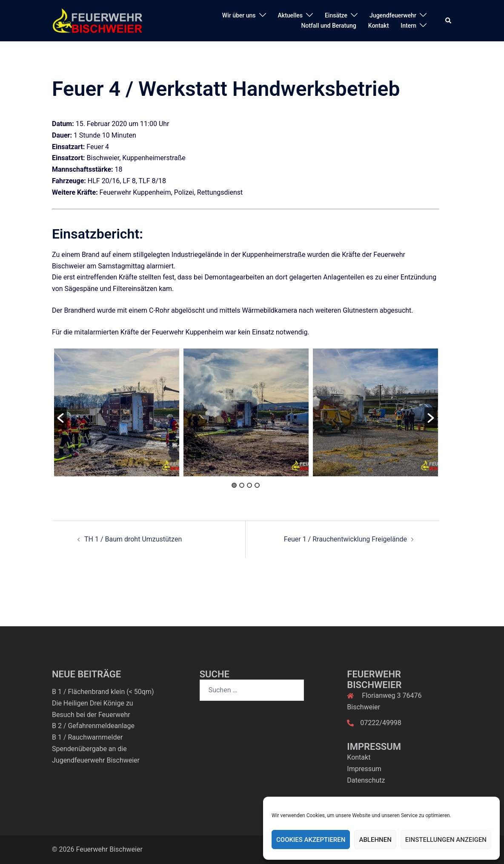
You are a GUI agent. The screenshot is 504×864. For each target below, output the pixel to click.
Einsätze (336, 15)
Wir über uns (239, 15)
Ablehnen (375, 840)
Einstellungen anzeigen (446, 840)
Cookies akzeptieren (311, 840)
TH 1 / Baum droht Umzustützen (133, 539)
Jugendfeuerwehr (393, 15)
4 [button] (257, 485)
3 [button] (249, 485)
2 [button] (242, 485)
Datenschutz (366, 780)
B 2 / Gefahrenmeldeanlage (93, 726)
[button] (449, 20)
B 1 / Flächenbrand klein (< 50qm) (103, 692)
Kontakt (379, 26)
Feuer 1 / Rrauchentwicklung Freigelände (345, 539)
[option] (117, 412)
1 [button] (234, 485)
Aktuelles (290, 15)
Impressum (364, 769)
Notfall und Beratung (328, 26)
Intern (408, 26)
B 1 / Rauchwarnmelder (87, 737)
